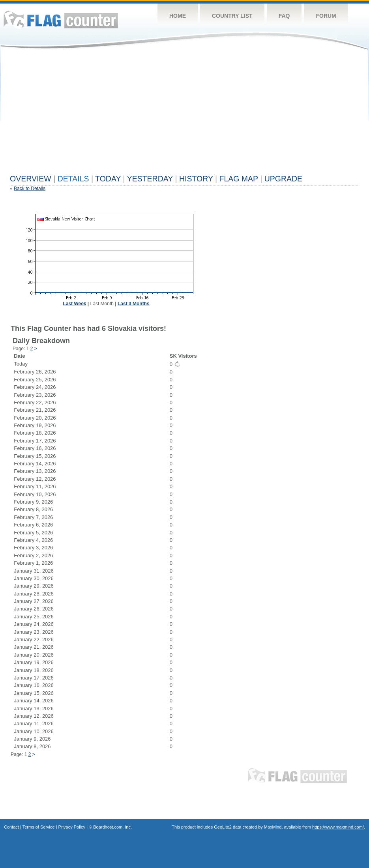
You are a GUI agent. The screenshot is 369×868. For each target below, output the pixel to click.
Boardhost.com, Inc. (112, 827)
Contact (11, 827)
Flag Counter (61, 20)
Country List (232, 16)
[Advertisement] (113, 115)
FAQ (284, 16)
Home (178, 16)
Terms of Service (39, 827)
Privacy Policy (72, 827)
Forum (326, 16)
